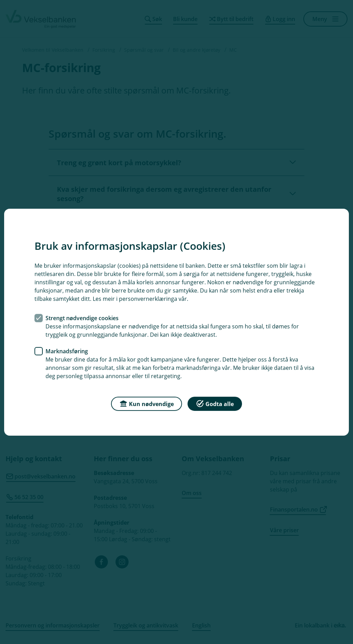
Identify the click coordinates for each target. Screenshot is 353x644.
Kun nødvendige (147, 403)
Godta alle (215, 403)
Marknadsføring (67, 351)
